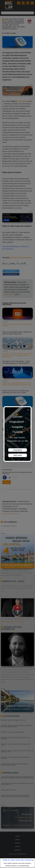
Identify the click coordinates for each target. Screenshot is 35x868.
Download (17, 450)
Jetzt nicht (17, 455)
